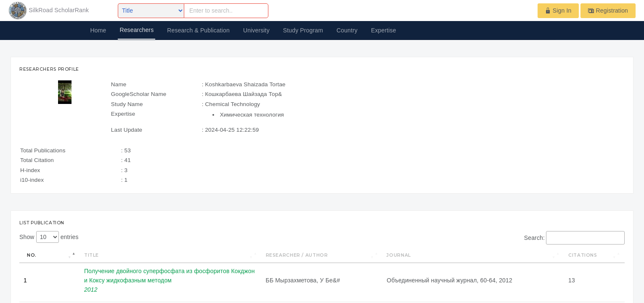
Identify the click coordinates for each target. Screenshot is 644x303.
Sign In (558, 11)
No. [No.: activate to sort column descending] (32, 255)
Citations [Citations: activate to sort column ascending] (583, 255)
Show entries (49, 237)
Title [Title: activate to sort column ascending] (91, 255)
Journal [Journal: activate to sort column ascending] (399, 255)
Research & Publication (198, 30)
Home (98, 30)
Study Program (303, 30)
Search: (574, 238)
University (256, 30)
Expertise (384, 30)
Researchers (136, 30)
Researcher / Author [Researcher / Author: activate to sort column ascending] (297, 255)
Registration (608, 11)
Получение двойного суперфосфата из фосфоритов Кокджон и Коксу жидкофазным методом (170, 280)
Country (347, 30)
